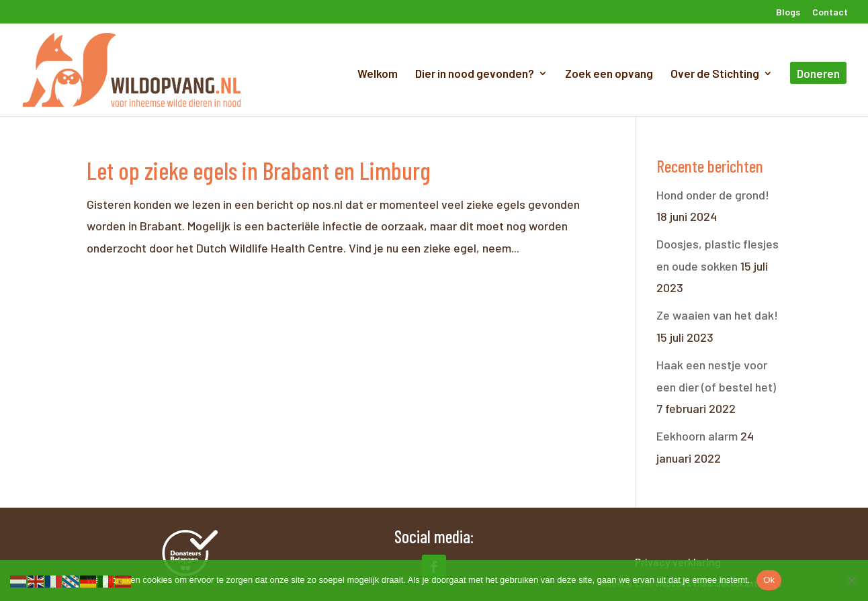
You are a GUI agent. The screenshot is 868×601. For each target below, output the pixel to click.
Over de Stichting (715, 74)
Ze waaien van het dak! (717, 315)
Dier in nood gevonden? (475, 74)
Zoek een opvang (609, 74)
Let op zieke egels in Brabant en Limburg (259, 170)
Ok (769, 580)
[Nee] (851, 580)
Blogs (788, 12)
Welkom (378, 74)
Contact (830, 12)
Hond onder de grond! (713, 195)
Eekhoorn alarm (697, 436)
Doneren (818, 74)
